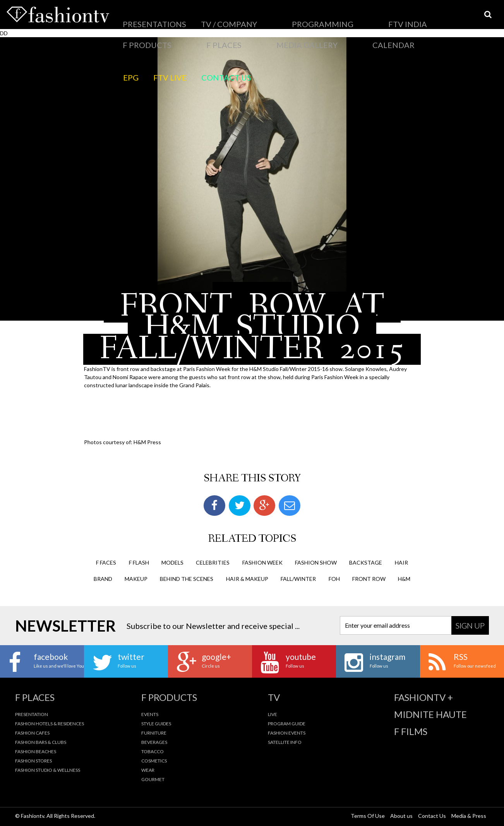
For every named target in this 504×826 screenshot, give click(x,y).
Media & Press (469, 815)
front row (369, 578)
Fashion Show (316, 561)
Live (273, 713)
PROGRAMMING (234, 17)
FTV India (275, 17)
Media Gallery (388, 17)
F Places (348, 17)
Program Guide (287, 722)
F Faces (106, 561)
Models (172, 561)
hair (401, 561)
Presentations (140, 17)
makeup (136, 578)
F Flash (139, 561)
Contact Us (186, 37)
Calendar (429, 17)
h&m (404, 578)
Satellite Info (285, 741)
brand (103, 578)
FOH (334, 578)
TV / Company (187, 17)
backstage (366, 561)
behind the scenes (187, 578)
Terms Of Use (368, 815)
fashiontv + (423, 696)
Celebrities (213, 561)
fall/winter (298, 578)
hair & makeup (247, 578)
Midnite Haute (430, 713)
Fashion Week (262, 561)
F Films (411, 730)
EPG (125, 37)
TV (274, 696)
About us (401, 815)
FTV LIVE (150, 37)
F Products (313, 17)
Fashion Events (287, 732)
